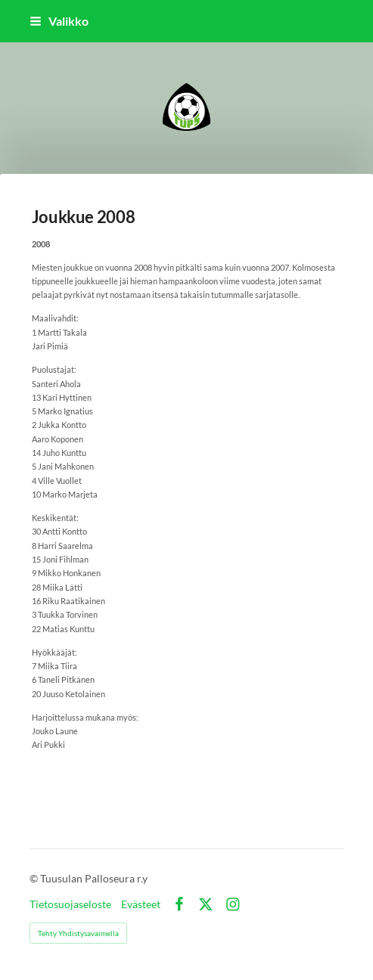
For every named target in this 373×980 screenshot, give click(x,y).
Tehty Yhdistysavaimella (78, 933)
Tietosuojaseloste (70, 904)
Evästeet (141, 904)
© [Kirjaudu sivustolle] (35, 878)
